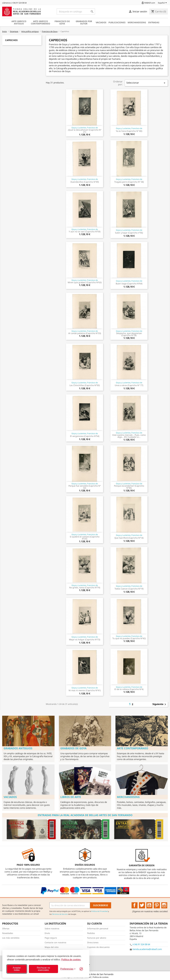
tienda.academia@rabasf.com (147, 949)
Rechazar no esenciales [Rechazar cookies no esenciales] (43, 969)
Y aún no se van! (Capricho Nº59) (85, 232)
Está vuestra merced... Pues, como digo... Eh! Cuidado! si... (129, 436)
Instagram (164, 905)
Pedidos (91, 933)
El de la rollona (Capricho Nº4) (129, 689)
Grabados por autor (84, 22)
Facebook (135, 905)
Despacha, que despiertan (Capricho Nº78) (129, 334)
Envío (47, 933)
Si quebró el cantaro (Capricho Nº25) (85, 538)
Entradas (154, 22)
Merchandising (137, 22)
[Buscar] (76, 11)
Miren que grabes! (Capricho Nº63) (85, 282)
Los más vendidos (11, 938)
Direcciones (93, 942)
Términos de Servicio (60, 914)
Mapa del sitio (52, 947)
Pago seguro (51, 938)
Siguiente (160, 704)
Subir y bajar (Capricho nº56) (129, 233)
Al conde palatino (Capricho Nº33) (85, 333)
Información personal (98, 928)
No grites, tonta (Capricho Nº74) (85, 587)
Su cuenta (95, 923)
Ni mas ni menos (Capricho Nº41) (85, 690)
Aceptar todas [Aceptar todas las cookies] (17, 969)
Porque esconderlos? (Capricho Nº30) (129, 487)
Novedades (8, 933)
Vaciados (101, 22)
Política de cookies (71, 960)
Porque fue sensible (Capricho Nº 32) (85, 487)
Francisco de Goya (62, 22)
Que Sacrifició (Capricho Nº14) (129, 538)
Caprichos (11, 40)
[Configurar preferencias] (68, 969)
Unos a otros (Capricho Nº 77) (129, 385)
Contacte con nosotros (55, 942)
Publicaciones (117, 22)
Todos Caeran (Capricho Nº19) (129, 589)
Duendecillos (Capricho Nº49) (85, 182)
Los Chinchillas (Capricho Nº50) (85, 385)
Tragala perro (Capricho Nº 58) (129, 182)
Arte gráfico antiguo (19, 22)
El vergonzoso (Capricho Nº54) (85, 436)
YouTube (149, 905)
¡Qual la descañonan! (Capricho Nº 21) (85, 131)
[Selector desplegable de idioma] (163, 3)
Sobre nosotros (52, 928)
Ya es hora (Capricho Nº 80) (129, 131)
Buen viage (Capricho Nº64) (129, 284)
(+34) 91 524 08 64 (141, 944)
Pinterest (157, 905)
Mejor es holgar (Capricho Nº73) (85, 640)
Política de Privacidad (100, 911)
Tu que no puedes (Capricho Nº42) (129, 638)
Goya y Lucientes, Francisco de (85, 128)
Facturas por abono (97, 938)
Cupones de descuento (98, 947)
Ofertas (6, 928)
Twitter (142, 905)
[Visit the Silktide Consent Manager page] (81, 969)
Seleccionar (146, 83)
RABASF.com (148, 3)
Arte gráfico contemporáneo (40, 22)
